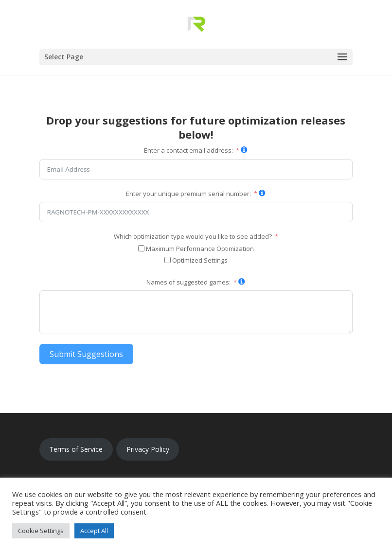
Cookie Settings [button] (41, 531)
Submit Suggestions (86, 354)
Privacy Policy (148, 449)
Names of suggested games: (188, 282)
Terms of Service (76, 449)
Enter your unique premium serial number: (188, 194)
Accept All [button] (94, 531)
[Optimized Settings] (168, 260)
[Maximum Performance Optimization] (141, 248)
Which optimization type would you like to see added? (193, 236)
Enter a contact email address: (188, 150)
